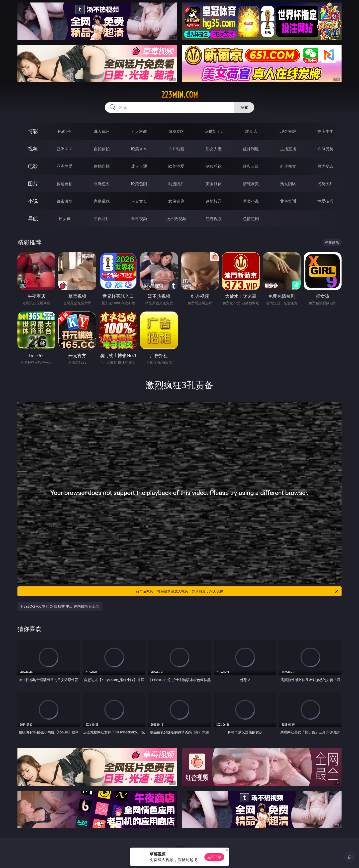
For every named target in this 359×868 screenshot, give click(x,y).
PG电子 (64, 131)
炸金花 (251, 131)
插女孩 (65, 219)
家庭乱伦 (102, 201)
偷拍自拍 (102, 166)
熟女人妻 (214, 149)
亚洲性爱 (65, 166)
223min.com (180, 95)
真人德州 (102, 131)
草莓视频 (139, 219)
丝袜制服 (251, 149)
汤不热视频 (176, 219)
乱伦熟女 (288, 166)
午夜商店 (102, 219)
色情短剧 (251, 219)
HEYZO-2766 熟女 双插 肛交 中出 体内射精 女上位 (60, 606)
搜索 (244, 107)
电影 (33, 166)
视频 (33, 149)
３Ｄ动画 (176, 149)
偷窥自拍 (65, 184)
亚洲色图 (102, 184)
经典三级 (251, 166)
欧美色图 (139, 184)
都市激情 (65, 201)
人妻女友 (139, 201)
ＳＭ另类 (325, 149)
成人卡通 (139, 166)
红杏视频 (214, 219)
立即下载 (214, 857)
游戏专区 (176, 131)
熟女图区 (288, 184)
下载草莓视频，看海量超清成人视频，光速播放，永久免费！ (236, 591)
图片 (33, 184)
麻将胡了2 (214, 131)
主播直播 (288, 149)
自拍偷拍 (102, 149)
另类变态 (325, 166)
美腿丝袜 (214, 184)
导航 (33, 218)
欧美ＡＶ (139, 149)
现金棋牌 (288, 131)
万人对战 (139, 131)
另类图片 (325, 184)
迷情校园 (214, 201)
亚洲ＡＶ (65, 149)
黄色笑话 (288, 201)
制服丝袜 (214, 166)
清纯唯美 (251, 184)
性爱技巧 (325, 201)
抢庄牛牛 (325, 131)
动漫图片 (176, 184)
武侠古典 (176, 201)
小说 (33, 201)
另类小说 (251, 201)
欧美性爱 (176, 166)
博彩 (33, 131)
